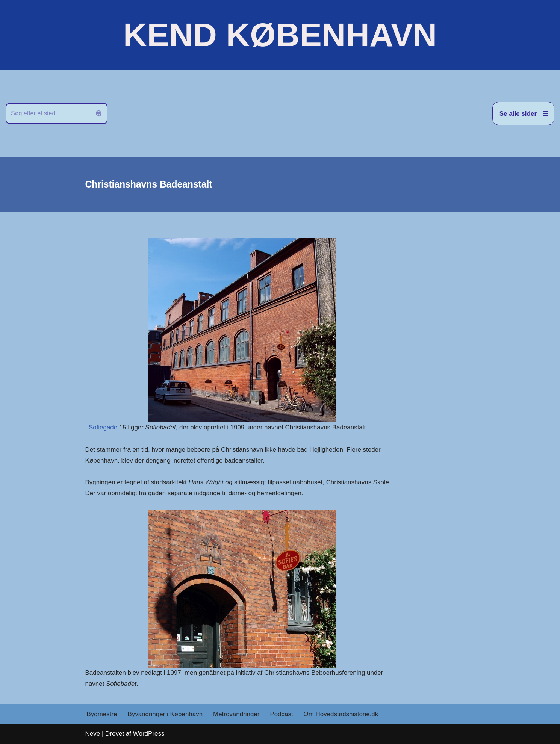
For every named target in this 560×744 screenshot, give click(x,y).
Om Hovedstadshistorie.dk (341, 715)
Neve (93, 734)
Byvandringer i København (165, 715)
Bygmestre (102, 715)
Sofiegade (103, 427)
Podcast (282, 715)
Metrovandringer (237, 715)
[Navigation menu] (523, 113)
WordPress (149, 734)
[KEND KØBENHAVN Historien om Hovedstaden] (280, 35)
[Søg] (48, 113)
